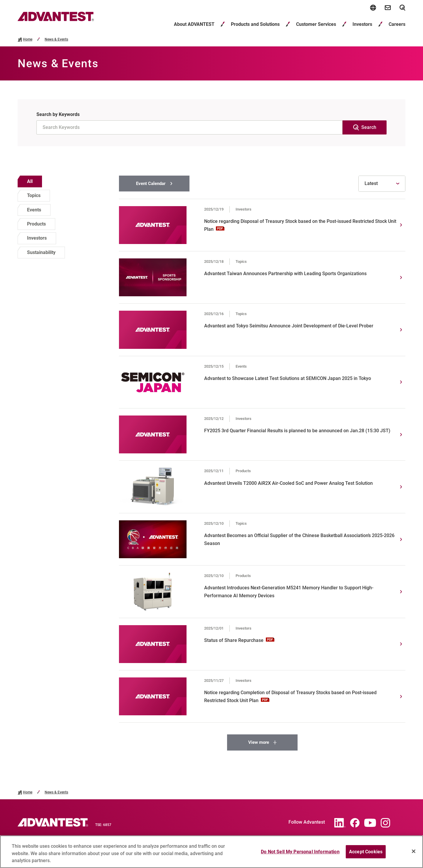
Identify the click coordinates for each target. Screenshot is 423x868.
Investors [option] (37, 238)
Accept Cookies (366, 854)
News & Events (56, 39)
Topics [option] (34, 195)
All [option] (30, 181)
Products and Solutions (255, 24)
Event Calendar (151, 184)
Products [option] (36, 224)
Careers (397, 24)
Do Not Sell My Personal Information (300, 854)
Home (28, 39)
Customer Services (316, 24)
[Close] (414, 854)
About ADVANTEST (194, 24)
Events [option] (34, 210)
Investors (362, 24)
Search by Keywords (58, 114)
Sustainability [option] (41, 252)
